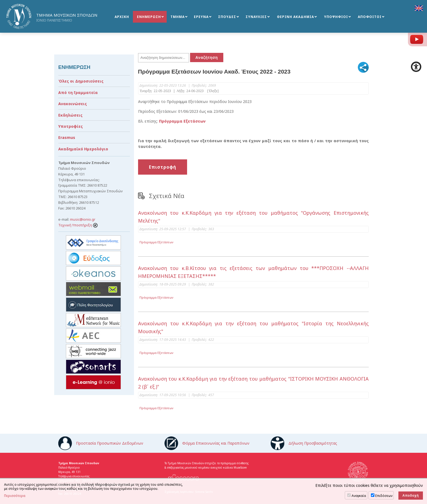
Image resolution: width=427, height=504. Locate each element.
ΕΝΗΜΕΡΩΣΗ (149, 17)
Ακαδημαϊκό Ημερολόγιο (83, 149)
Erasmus (67, 137)
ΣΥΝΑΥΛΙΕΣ (256, 17)
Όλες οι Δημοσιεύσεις (81, 81)
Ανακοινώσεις (73, 104)
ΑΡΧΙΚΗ (122, 17)
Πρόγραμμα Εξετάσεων (156, 242)
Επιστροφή (163, 167)
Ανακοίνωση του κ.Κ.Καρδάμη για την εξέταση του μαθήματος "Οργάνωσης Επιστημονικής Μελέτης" (254, 217)
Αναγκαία (359, 496)
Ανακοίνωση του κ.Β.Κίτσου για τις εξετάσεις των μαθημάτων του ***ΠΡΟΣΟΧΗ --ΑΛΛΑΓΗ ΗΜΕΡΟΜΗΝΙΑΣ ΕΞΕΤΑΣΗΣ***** (254, 272)
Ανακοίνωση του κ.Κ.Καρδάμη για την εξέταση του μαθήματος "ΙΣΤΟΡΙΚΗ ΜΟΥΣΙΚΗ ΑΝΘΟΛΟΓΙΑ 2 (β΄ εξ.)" (254, 383)
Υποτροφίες (71, 126)
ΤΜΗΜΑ (178, 17)
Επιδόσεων (384, 496)
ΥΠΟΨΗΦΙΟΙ (336, 17)
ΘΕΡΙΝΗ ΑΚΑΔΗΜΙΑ (295, 17)
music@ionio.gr (83, 219)
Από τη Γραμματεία (78, 92)
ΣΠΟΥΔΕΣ (227, 17)
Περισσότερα (15, 496)
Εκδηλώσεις (70, 115)
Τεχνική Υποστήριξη (78, 225)
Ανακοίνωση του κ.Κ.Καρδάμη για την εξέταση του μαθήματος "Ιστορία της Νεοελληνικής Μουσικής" (254, 327)
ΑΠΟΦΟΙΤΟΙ (370, 17)
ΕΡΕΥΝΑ (201, 17)
